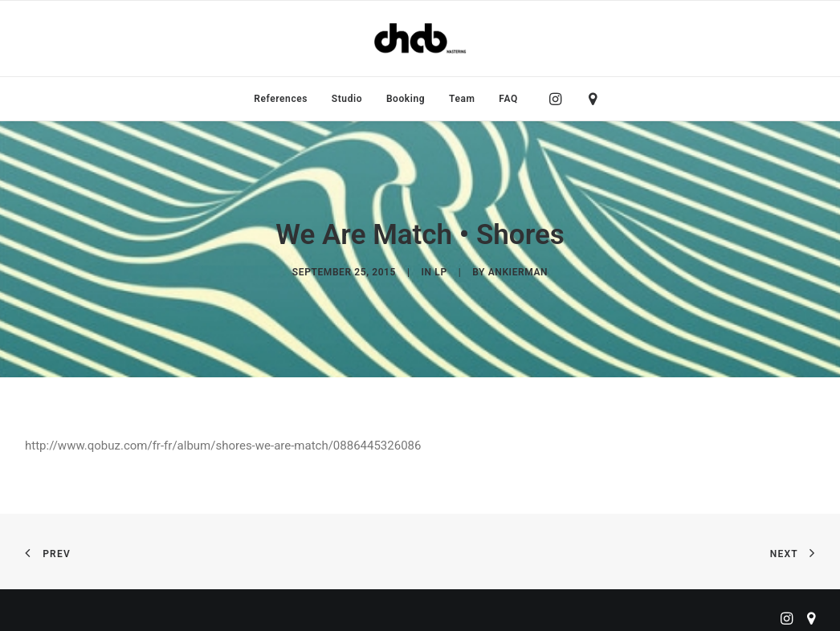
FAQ (508, 99)
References (281, 99)
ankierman (518, 270)
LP (440, 270)
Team (462, 99)
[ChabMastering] (420, 39)
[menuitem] (281, 99)
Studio (347, 99)
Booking (406, 99)
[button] (559, 99)
